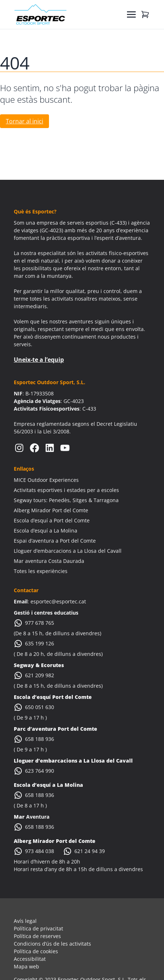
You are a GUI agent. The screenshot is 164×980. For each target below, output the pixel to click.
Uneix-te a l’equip (39, 360)
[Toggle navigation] (131, 14)
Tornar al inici (24, 121)
